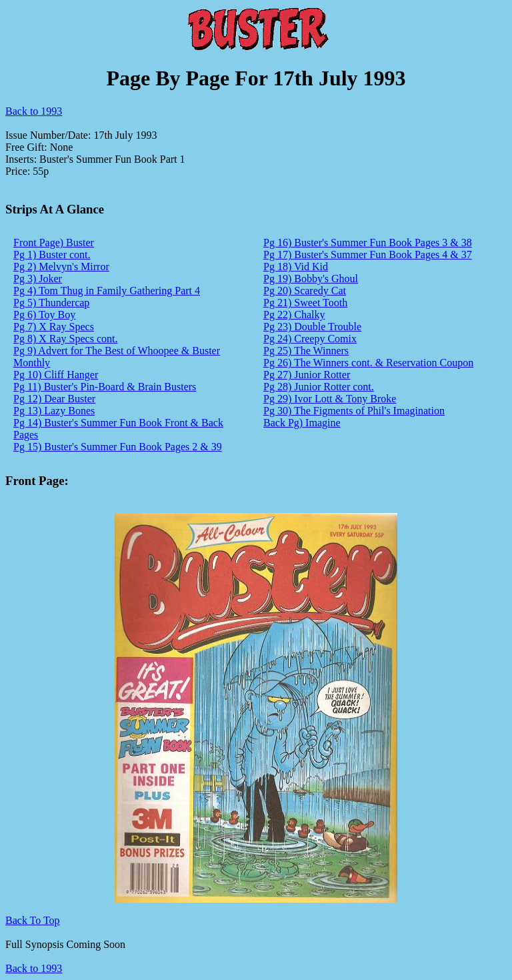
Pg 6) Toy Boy (44, 315)
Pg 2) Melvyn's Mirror (61, 267)
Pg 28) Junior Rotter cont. (319, 387)
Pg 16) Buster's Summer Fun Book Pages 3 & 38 (368, 242)
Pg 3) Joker (38, 279)
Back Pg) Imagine (302, 423)
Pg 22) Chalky (294, 315)
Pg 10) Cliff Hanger (56, 375)
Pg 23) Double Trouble (312, 327)
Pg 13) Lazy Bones (54, 411)
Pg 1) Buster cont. (52, 255)
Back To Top (33, 920)
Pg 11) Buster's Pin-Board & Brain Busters (105, 387)
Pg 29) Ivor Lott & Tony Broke (330, 399)
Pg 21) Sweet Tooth (305, 303)
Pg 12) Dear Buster (54, 399)
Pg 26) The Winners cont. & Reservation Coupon (368, 363)
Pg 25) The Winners (306, 351)
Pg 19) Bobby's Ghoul (311, 279)
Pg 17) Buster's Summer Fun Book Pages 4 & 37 (368, 255)
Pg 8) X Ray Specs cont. (65, 339)
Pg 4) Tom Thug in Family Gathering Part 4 (107, 291)
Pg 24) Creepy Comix (310, 339)
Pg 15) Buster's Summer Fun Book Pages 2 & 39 (118, 447)
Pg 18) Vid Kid (296, 267)
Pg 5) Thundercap (51, 303)
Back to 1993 (34, 111)
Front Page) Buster (54, 242)
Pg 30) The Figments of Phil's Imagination (354, 411)
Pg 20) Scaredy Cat (305, 291)
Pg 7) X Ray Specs (54, 327)
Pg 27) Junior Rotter (307, 375)
